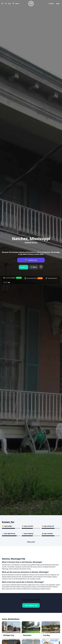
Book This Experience (15, 602)
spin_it (24, 267)
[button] (2, 4)
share (51, 3)
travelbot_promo (33, 260)
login (58, 3)
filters (34, 267)
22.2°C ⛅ (7, 282)
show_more (31, 542)
